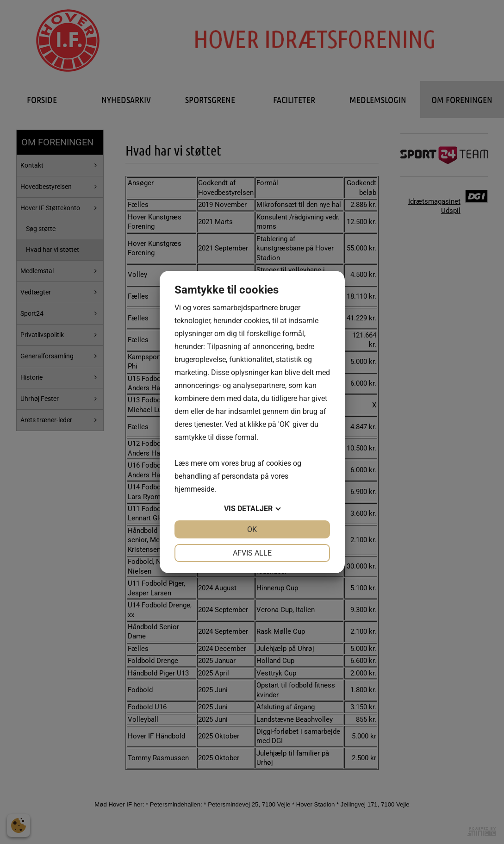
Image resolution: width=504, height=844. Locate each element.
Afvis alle (252, 553)
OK (252, 529)
